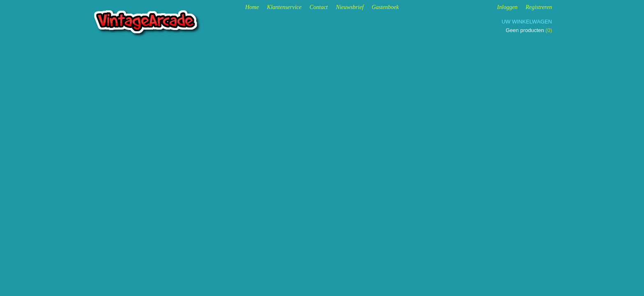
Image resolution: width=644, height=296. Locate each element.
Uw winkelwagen (527, 22)
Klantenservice (284, 7)
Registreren (539, 7)
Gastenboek (385, 7)
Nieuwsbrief (350, 7)
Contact (319, 7)
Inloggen (507, 7)
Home (252, 7)
